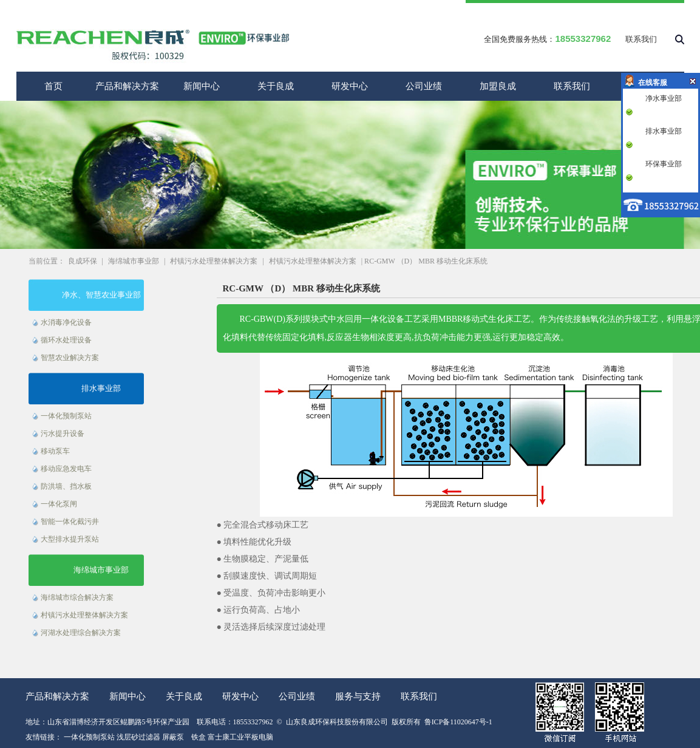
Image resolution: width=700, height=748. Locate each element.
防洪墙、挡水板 (66, 486)
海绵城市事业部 (134, 261)
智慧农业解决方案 (70, 358)
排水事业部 (101, 388)
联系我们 (641, 39)
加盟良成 (498, 86)
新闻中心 (202, 86)
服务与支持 (358, 696)
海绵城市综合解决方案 (77, 597)
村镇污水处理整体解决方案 (214, 261)
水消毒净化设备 (66, 322)
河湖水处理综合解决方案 (81, 633)
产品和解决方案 (127, 86)
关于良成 (276, 86)
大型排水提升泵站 (70, 539)
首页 (53, 86)
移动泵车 (55, 451)
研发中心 (350, 86)
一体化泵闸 (59, 504)
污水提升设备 (63, 433)
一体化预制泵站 (66, 416)
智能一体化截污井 (70, 522)
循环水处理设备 (66, 340)
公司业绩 (424, 86)
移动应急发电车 (66, 469)
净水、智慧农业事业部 (101, 295)
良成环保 (83, 261)
